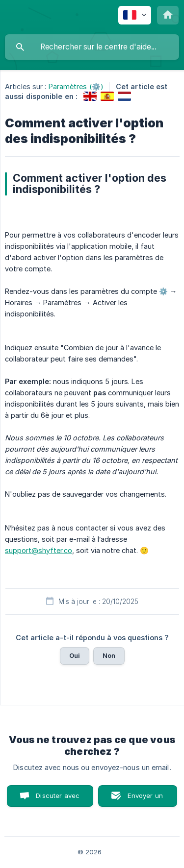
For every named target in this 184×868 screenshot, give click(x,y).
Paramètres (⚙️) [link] (76, 86)
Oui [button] (75, 655)
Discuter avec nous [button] (58, 799)
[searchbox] (92, 47)
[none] (135, 15)
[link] (90, 96)
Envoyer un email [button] (145, 799)
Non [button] (109, 655)
